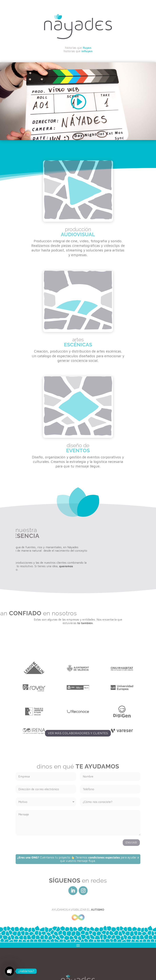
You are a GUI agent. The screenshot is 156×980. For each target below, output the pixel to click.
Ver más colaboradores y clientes (78, 733)
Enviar (131, 843)
